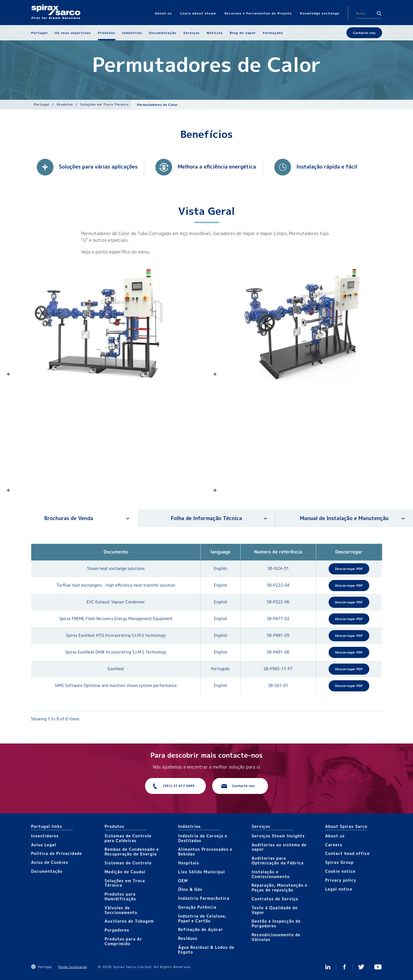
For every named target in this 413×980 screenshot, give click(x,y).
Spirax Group (339, 862)
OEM (183, 881)
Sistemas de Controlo (128, 863)
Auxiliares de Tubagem (129, 921)
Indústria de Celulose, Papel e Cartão (203, 918)
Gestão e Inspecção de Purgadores (276, 923)
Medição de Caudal (125, 872)
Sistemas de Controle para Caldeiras (128, 838)
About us (335, 836)
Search (379, 13)
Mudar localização (73, 967)
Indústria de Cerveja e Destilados (203, 838)
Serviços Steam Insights (278, 836)
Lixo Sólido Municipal (202, 872)
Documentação (47, 871)
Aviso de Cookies (50, 862)
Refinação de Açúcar (201, 929)
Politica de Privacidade (57, 853)
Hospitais (189, 863)
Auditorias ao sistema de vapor (279, 847)
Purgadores (117, 930)
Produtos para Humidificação (120, 896)
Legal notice (339, 889)
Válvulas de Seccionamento (121, 910)
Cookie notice (340, 871)
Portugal (42, 104)
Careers (334, 845)
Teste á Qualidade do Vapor (275, 910)
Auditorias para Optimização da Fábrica (278, 860)
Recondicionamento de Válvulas (276, 937)
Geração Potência (197, 907)
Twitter (361, 967)
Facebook (344, 967)
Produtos (65, 104)
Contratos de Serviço (275, 899)
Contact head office (348, 853)
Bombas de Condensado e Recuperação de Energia (132, 852)
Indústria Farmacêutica (204, 898)
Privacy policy (341, 880)
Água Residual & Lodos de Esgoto (206, 950)
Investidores (45, 836)
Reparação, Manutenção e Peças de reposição (280, 888)
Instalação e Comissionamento (271, 874)
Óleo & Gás (190, 889)
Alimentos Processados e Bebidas (205, 852)
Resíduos (188, 938)
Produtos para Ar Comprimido (124, 941)
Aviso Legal (44, 845)
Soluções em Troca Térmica (104, 104)
